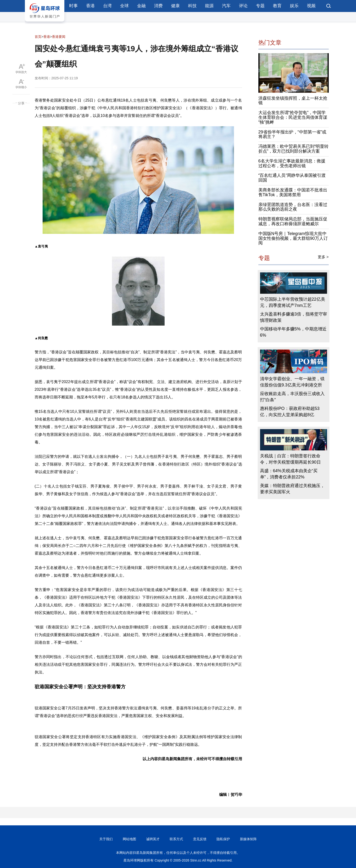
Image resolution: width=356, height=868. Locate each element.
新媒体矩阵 (248, 839)
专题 (260, 6)
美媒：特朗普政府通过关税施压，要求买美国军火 (292, 489)
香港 (90, 6)
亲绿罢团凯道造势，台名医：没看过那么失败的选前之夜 (293, 207)
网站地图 (129, 839)
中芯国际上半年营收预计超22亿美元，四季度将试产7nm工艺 (293, 302)
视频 (311, 6)
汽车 (226, 6)
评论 (243, 6)
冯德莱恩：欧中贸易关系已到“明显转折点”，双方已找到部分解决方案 (294, 149)
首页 (38, 37)
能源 (209, 6)
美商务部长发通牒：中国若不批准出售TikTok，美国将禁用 (293, 192)
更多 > (323, 257)
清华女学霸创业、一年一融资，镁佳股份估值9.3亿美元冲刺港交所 (292, 382)
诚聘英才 (153, 839)
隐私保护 (223, 839)
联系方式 (176, 839)
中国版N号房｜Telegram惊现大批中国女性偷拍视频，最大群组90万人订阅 (293, 238)
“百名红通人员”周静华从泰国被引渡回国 (292, 178)
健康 (175, 6)
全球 (124, 6)
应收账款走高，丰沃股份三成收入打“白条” (292, 397)
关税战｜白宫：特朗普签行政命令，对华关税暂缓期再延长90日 (290, 459)
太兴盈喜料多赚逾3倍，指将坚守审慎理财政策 (294, 317)
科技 (192, 6)
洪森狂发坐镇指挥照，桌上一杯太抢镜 (293, 101)
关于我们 (106, 839)
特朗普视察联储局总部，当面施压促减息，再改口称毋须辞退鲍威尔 (293, 221)
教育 (277, 6)
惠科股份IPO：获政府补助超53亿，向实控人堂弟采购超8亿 (290, 412)
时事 (73, 6)
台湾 (107, 6)
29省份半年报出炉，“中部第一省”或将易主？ (292, 134)
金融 (141, 6)
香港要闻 (59, 37)
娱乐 (294, 6)
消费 (158, 6)
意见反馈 (200, 839)
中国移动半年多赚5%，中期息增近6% (293, 332)
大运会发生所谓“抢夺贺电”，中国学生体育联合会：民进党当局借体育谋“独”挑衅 (293, 117)
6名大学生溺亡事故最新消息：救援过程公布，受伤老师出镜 (292, 163)
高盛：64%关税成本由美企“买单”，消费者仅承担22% (289, 474)
